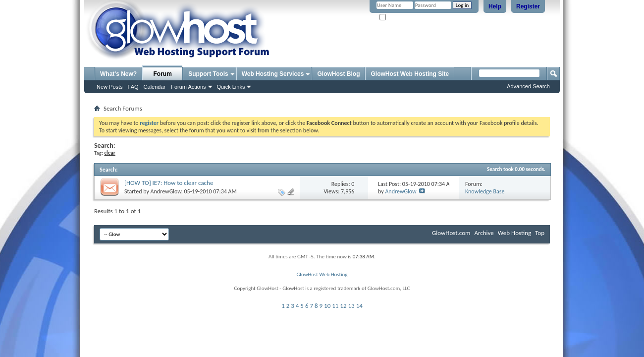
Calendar (155, 87)
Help (495, 6)
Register (528, 6)
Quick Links (231, 87)
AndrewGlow (166, 191)
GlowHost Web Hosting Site (410, 74)
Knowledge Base (485, 191)
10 (327, 306)
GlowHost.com (451, 233)
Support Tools (208, 74)
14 (359, 306)
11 (335, 306)
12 (343, 306)
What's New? (118, 74)
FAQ (133, 87)
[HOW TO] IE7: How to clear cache (169, 183)
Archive (484, 233)
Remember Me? (401, 18)
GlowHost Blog (338, 74)
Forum (163, 74)
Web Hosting (514, 233)
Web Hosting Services (273, 74)
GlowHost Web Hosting (322, 274)
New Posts (110, 87)
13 (351, 306)
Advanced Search (528, 86)
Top (540, 233)
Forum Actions (188, 87)
